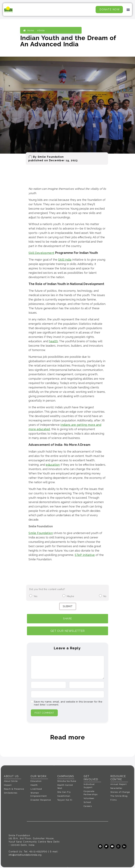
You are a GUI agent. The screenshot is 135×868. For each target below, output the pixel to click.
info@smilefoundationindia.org (25, 855)
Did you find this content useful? (47, 589)
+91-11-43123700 (38, 852)
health (53, 341)
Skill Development (41, 253)
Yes (36, 596)
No (105, 596)
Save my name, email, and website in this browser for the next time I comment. (68, 703)
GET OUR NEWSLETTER (68, 631)
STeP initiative (85, 555)
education (53, 465)
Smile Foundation (41, 533)
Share (67, 619)
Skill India (65, 260)
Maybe (70, 596)
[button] (128, 10)
